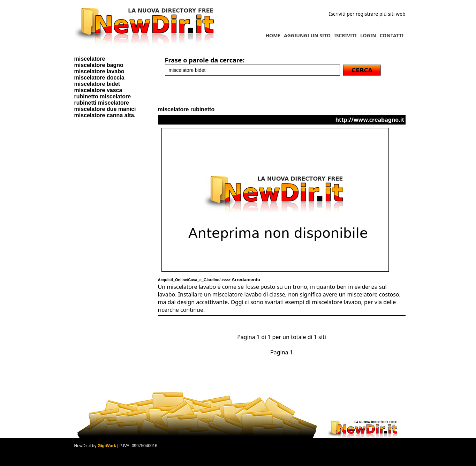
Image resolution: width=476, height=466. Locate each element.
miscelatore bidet (97, 84)
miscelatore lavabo (99, 71)
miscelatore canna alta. (105, 115)
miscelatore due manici (105, 109)
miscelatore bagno (99, 65)
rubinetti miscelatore (102, 103)
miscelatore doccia (99, 78)
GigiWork (107, 446)
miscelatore (90, 59)
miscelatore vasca (98, 90)
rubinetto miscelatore (103, 96)
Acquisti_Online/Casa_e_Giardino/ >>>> (209, 280)
